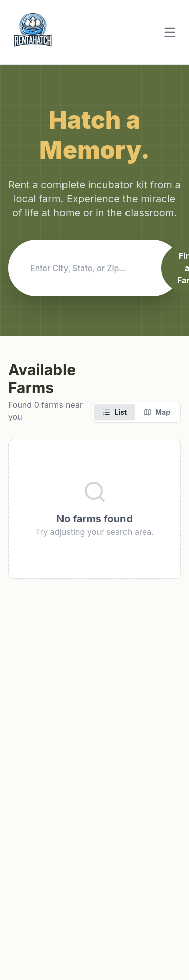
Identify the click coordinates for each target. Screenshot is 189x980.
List (115, 412)
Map (157, 412)
